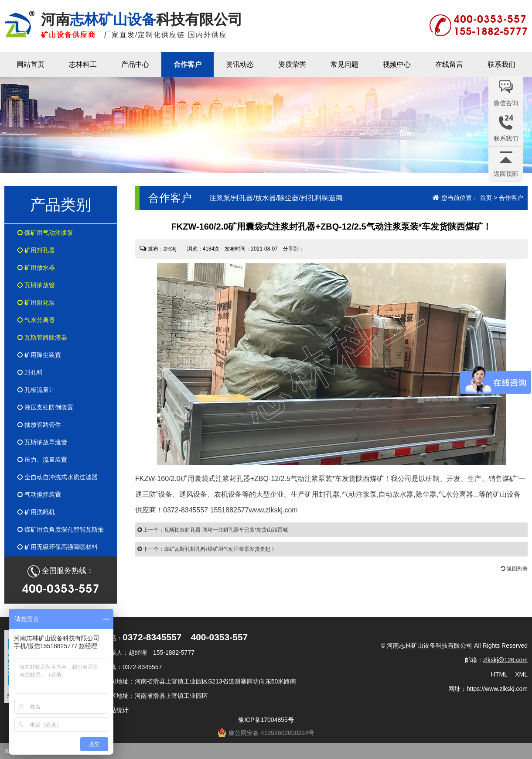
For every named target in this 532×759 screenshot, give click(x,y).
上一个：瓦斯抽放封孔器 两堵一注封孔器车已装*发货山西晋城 (213, 530)
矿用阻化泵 (36, 302)
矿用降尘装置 (39, 355)
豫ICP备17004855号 (266, 720)
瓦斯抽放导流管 (42, 442)
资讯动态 (240, 64)
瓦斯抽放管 (36, 285)
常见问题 (344, 64)
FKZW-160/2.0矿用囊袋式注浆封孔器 (193, 479)
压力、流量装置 (42, 460)
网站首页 (31, 64)
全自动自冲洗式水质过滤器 (58, 477)
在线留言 (449, 64)
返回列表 (514, 569)
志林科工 (83, 64)
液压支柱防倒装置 (45, 407)
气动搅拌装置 (39, 495)
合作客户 (188, 64)
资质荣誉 (292, 64)
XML (521, 674)
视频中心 (397, 64)
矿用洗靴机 (36, 512)
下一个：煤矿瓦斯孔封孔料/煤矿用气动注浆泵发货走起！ (206, 549)
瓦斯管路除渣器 (42, 337)
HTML (499, 674)
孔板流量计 (36, 390)
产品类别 (61, 204)
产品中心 (135, 64)
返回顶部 (506, 174)
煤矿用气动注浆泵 (45, 233)
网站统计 (116, 710)
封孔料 (30, 372)
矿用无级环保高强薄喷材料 (58, 547)
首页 (486, 198)
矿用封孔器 (36, 250)
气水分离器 (36, 320)
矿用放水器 (36, 268)
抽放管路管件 (39, 425)
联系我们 (501, 64)
